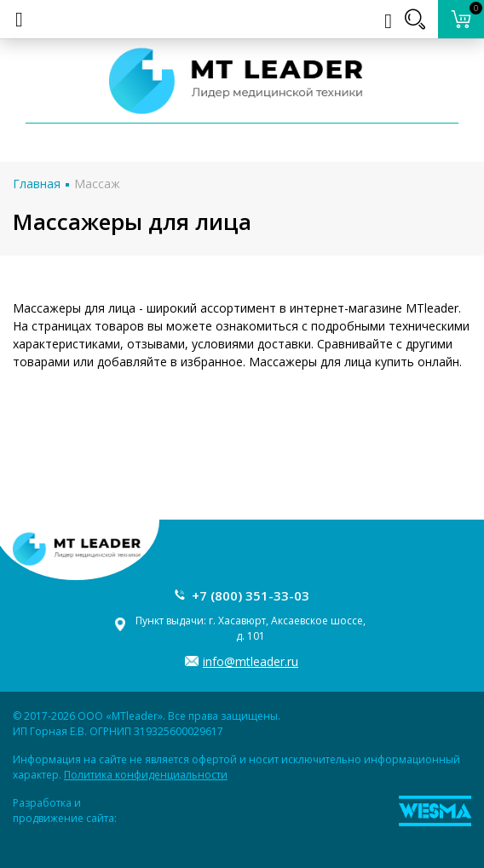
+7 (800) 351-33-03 (251, 595)
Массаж (97, 184)
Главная (37, 184)
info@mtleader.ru (251, 661)
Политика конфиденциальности (146, 775)
